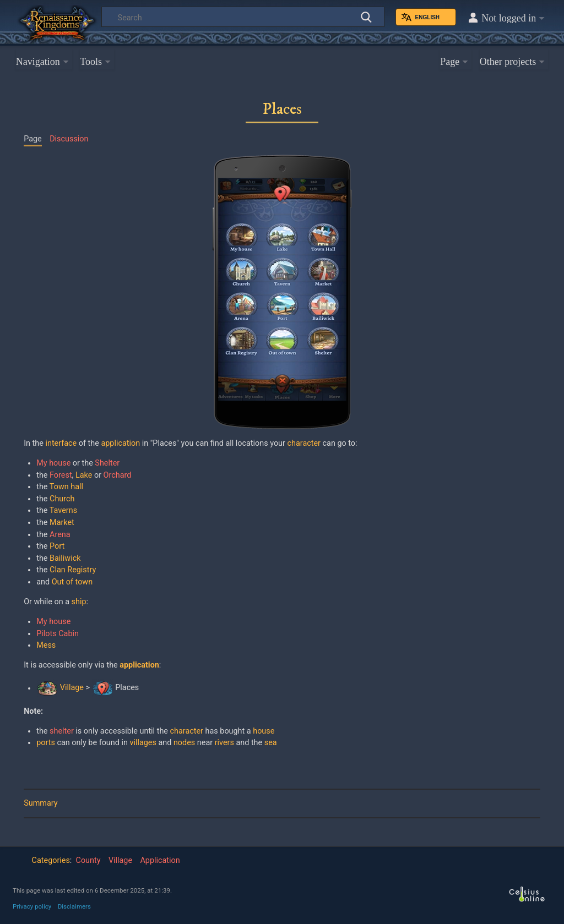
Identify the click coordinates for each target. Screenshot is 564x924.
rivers (224, 743)
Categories (51, 860)
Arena (60, 535)
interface (61, 443)
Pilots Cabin (58, 634)
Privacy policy (32, 906)
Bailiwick (65, 558)
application (120, 443)
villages (143, 743)
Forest (61, 475)
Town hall (66, 487)
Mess (46, 645)
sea (271, 743)
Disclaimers (74, 906)
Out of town (72, 582)
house (264, 731)
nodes (184, 743)
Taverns (63, 510)
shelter (62, 731)
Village (72, 688)
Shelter (107, 463)
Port (57, 546)
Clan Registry (73, 570)
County (88, 860)
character (304, 443)
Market (62, 523)
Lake (84, 475)
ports (46, 743)
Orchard (118, 475)
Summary (40, 803)
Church (62, 499)
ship (79, 602)
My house (53, 463)
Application (160, 860)
